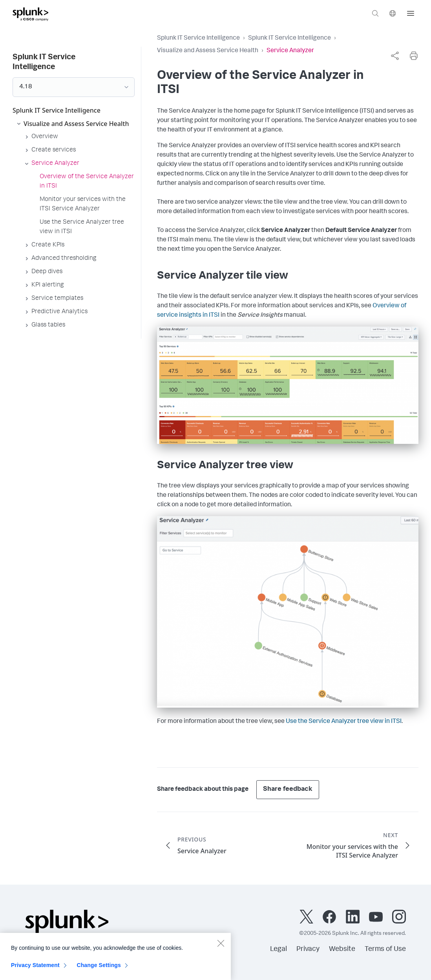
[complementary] (395, 56)
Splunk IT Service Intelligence (198, 38)
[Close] (221, 948)
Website (342, 949)
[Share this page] (395, 56)
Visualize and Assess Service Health (208, 51)
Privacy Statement (35, 970)
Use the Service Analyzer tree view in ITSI (344, 722)
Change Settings (99, 970)
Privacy (308, 949)
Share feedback (288, 789)
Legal (279, 949)
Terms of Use (385, 949)
